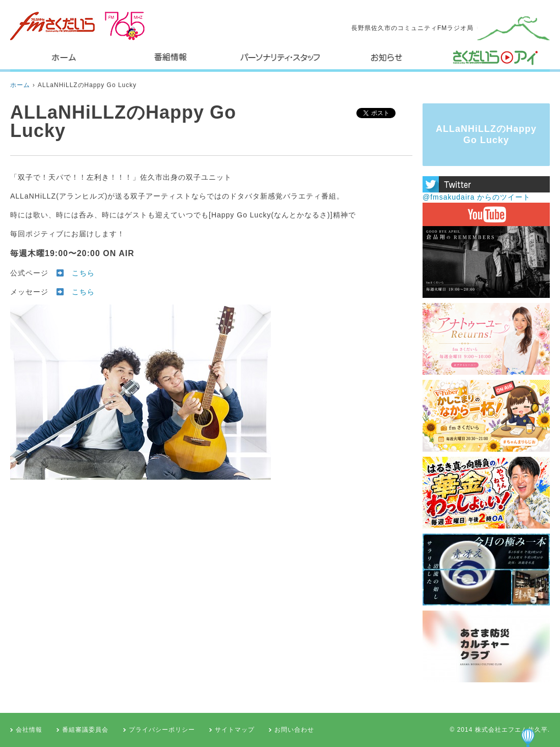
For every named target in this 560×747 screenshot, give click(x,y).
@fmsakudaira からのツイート (477, 197)
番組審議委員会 (85, 730)
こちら (83, 273)
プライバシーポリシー (162, 730)
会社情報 (29, 730)
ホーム (20, 85)
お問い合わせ (294, 730)
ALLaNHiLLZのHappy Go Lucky (87, 85)
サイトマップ (235, 730)
